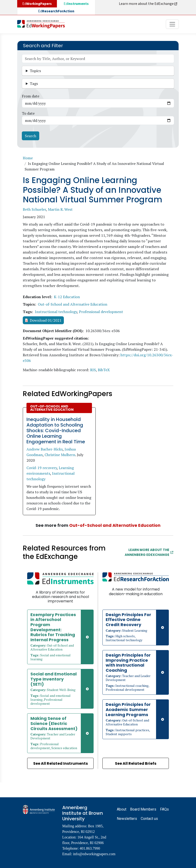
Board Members (143, 809)
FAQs (164, 809)
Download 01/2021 (46, 320)
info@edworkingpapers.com (94, 854)
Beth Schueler (34, 209)
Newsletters (127, 819)
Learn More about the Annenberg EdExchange (149, 552)
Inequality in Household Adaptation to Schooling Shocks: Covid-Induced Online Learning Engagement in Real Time (56, 431)
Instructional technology (56, 312)
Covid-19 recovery (42, 468)
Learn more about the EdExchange (148, 4)
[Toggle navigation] (172, 24)
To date (28, 113)
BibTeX (104, 370)
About (122, 809)
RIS (93, 370)
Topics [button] (35, 71)
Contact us (149, 819)
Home (28, 158)
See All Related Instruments (60, 763)
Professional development (101, 312)
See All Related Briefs (136, 763)
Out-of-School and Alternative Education (73, 304)
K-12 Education (67, 297)
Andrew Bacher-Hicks (45, 449)
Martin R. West (60, 209)
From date (31, 96)
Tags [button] (34, 83)
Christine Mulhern (60, 455)
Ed (76, 4)
